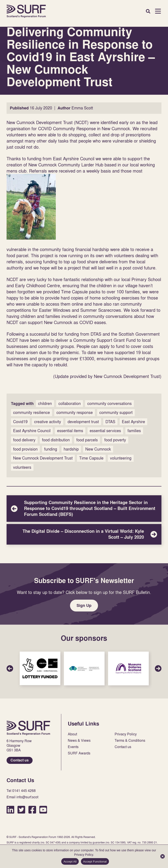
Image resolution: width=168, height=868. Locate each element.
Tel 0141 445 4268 (21, 791)
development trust (83, 422)
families (134, 431)
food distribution (56, 440)
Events (73, 747)
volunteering (121, 458)
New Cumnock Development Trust (43, 458)
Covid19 (20, 422)
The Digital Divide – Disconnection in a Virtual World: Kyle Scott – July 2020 (84, 534)
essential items (70, 431)
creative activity (48, 422)
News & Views (79, 741)
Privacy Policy (126, 734)
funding (51, 449)
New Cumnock (98, 449)
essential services (105, 431)
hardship (71, 449)
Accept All (70, 862)
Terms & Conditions (130, 741)
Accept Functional (95, 862)
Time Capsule (91, 458)
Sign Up (84, 605)
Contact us (20, 760)
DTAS (110, 422)
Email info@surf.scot (22, 797)
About (72, 734)
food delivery (24, 440)
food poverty (115, 440)
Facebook (32, 810)
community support (116, 413)
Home (26, 11)
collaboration (70, 404)
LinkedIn (10, 810)
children (45, 404)
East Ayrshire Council (32, 431)
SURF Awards (79, 753)
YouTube (43, 810)
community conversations (109, 404)
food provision (25, 449)
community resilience (31, 413)
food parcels (87, 440)
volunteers (22, 467)
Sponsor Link (40, 668)
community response (75, 413)
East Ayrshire (133, 422)
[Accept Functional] (163, 856)
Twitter (21, 810)
